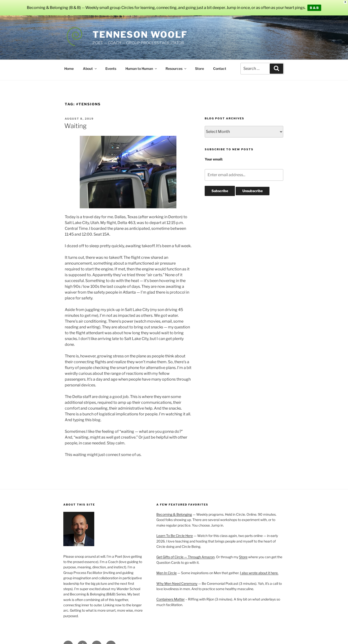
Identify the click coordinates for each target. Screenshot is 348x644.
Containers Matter (170, 599)
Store (199, 68)
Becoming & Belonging (174, 514)
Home (69, 68)
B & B (314, 8)
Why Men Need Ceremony (177, 583)
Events (111, 68)
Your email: (214, 159)
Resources (176, 68)
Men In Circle (167, 573)
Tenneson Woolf (140, 35)
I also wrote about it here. (259, 573)
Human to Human (141, 68)
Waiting (75, 126)
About (90, 68)
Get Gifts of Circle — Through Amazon (185, 557)
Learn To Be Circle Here (175, 536)
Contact (220, 68)
